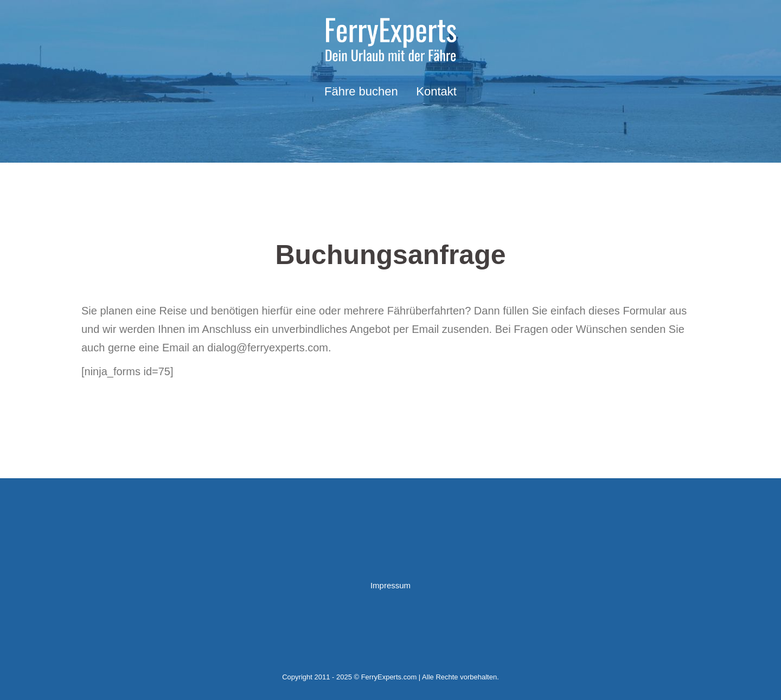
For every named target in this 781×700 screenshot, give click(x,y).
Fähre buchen (361, 91)
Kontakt (436, 91)
